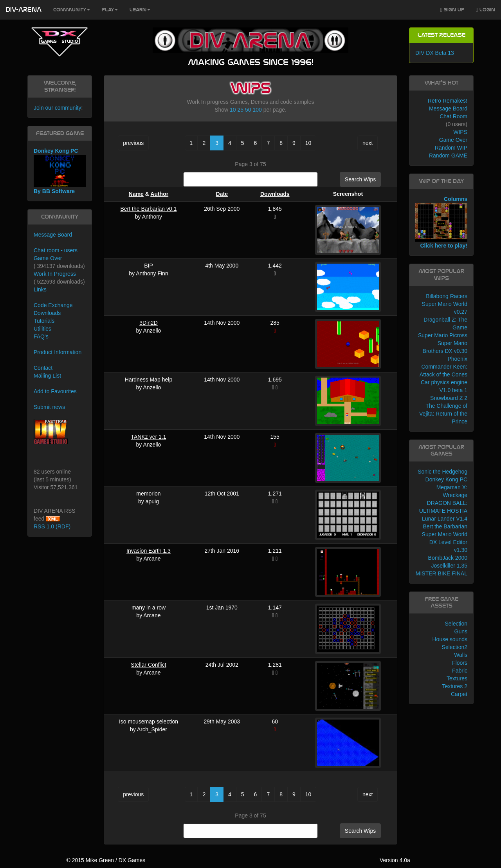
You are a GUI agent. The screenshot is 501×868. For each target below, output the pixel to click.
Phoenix (457, 359)
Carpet (459, 694)
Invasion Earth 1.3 (149, 551)
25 (241, 110)
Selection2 (455, 647)
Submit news (49, 407)
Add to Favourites (55, 391)
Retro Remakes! (448, 101)
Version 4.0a (395, 860)
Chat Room (453, 116)
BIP (149, 266)
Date (222, 194)
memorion (148, 494)
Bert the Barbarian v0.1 (148, 209)
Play (110, 10)
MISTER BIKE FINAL (442, 573)
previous (133, 143)
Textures (457, 678)
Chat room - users (56, 250)
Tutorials (44, 321)
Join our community (57, 108)
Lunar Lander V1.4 (445, 519)
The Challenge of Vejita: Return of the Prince (443, 414)
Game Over (48, 258)
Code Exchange (53, 305)
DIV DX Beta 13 (435, 53)
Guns (461, 631)
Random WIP (451, 148)
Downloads (275, 194)
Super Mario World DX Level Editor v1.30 (445, 542)
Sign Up (452, 10)
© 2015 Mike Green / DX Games (106, 860)
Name (136, 194)
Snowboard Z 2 (449, 398)
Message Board (53, 235)
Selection (456, 624)
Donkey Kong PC (446, 479)
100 (257, 110)
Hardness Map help (149, 380)
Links (40, 289)
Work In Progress (55, 274)
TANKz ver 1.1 (148, 437)
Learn (140, 10)
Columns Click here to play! (441, 222)
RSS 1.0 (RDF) (52, 526)
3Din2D (149, 323)
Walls (461, 655)
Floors (460, 663)
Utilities (42, 329)
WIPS (460, 132)
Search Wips (360, 179)
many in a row (149, 608)
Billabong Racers (447, 296)
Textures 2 (455, 686)
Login (486, 10)
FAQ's (41, 336)
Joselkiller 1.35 (449, 566)
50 (248, 110)
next (368, 143)
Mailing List (47, 376)
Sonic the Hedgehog (442, 472)
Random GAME (448, 156)
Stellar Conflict (148, 665)
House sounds (450, 639)
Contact (43, 368)
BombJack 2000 (448, 558)
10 (233, 110)
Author (159, 194)
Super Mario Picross (443, 335)
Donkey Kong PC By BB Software (60, 171)
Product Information (58, 352)
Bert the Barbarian (445, 526)
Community (72, 10)
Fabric (460, 671)
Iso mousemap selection (149, 722)
